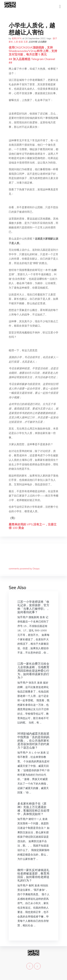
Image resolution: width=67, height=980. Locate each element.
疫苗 (21, 42)
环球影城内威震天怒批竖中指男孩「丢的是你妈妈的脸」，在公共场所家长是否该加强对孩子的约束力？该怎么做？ (33, 741)
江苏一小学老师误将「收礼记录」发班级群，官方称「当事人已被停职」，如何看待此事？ (33, 607)
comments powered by (24, 569)
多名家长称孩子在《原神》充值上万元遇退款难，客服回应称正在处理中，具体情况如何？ (33, 809)
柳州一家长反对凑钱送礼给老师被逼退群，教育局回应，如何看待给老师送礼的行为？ (33, 875)
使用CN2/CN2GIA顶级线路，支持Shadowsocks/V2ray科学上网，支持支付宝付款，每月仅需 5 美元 (33, 51)
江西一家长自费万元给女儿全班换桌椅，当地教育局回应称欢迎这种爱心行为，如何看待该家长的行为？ (33, 671)
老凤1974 (17, 38)
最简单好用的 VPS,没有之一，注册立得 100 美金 (33, 526)
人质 (16, 42)
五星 (26, 42)
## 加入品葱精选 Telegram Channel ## (32, 61)
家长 (11, 42)
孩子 (55, 38)
